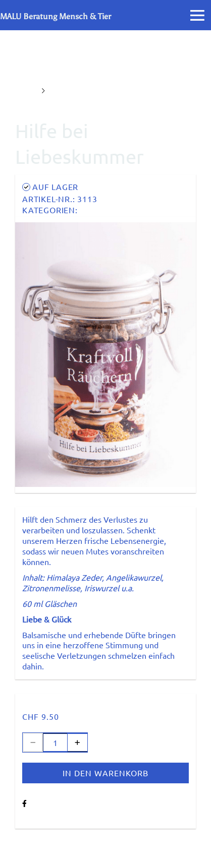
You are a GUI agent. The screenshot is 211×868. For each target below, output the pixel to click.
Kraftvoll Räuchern (117, 210)
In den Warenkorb (105, 773)
